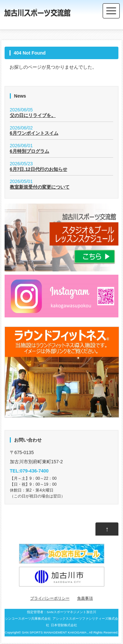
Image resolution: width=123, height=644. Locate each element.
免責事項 (85, 598)
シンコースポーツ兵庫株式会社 (28, 619)
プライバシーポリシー (50, 598)
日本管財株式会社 (64, 625)
